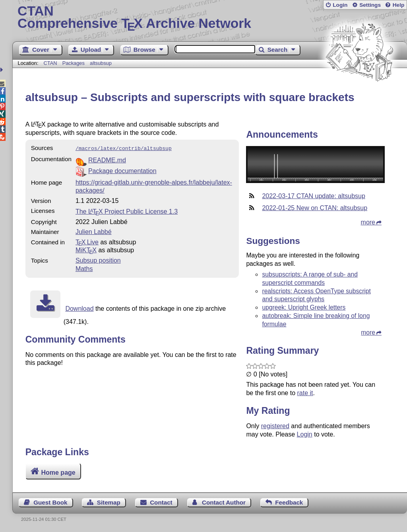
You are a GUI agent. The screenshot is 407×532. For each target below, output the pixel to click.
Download (79, 308)
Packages (74, 63)
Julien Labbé (94, 231)
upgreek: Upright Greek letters (304, 307)
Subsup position (98, 260)
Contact (161, 502)
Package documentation (122, 170)
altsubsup (101, 63)
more (368, 222)
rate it (305, 393)
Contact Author (224, 502)
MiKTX (86, 249)
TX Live (87, 241)
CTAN (50, 63)
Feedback (289, 502)
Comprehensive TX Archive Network (210, 18)
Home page (58, 472)
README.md (107, 159)
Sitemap (109, 502)
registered (275, 426)
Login (340, 5)
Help (399, 5)
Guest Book (50, 502)
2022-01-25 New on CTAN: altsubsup (315, 208)
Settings (370, 5)
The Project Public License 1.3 (127, 211)
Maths (84, 268)
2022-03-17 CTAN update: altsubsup (313, 196)
